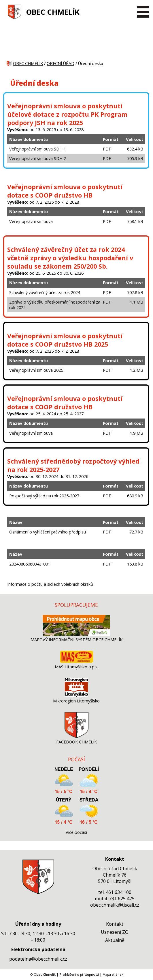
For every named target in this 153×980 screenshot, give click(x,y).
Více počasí (76, 832)
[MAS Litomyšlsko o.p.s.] (76, 661)
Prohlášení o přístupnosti (79, 974)
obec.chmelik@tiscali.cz (115, 905)
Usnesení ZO (115, 932)
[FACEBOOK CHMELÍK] (76, 736)
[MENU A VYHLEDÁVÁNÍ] (143, 12)
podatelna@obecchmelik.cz (38, 959)
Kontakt (115, 924)
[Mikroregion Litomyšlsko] (76, 695)
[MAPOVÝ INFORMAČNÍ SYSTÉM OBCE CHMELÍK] (76, 634)
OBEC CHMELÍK (53, 12)
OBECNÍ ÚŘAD (61, 63)
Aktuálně (115, 940)
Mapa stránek (113, 974)
